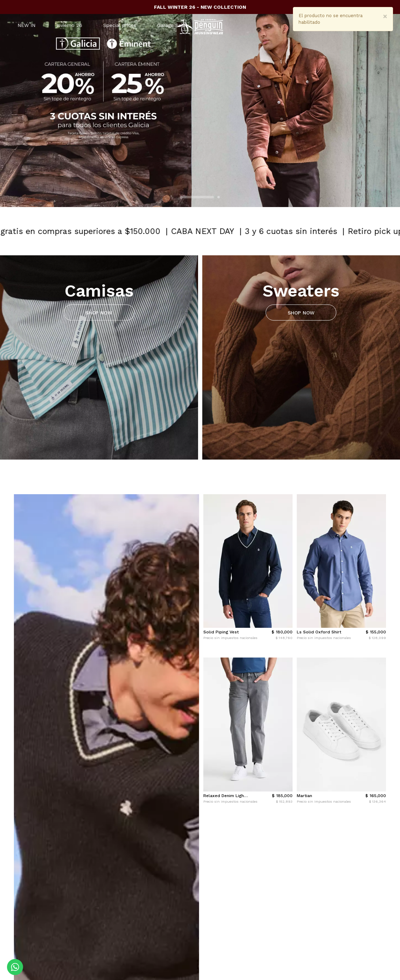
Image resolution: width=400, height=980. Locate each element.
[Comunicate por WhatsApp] (15, 967)
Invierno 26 (69, 25)
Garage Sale (171, 25)
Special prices (120, 25)
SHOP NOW (99, 312)
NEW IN (26, 25)
